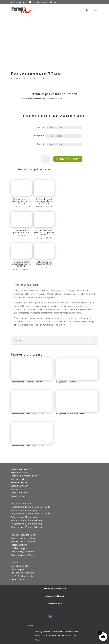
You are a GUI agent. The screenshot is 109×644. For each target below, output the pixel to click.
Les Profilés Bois (19, 579)
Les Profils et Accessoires (23, 576)
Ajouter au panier (68, 159)
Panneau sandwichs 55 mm (24, 541)
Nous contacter (28, 625)
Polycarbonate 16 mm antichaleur (26, 520)
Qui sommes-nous (54, 604)
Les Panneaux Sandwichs (22, 573)
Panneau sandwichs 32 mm (24, 538)
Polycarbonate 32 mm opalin (24, 517)
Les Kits (15, 563)
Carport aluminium (19, 486)
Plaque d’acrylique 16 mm (23, 552)
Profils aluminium (19, 545)
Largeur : (41, 127)
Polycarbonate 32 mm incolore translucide (30, 514)
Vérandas (15, 489)
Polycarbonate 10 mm (21, 503)
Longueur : (40, 136)
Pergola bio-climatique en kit (24, 476)
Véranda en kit (17, 479)
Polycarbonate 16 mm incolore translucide (30, 507)
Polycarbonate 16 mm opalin (24, 510)
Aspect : (41, 144)
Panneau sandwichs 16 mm (24, 535)
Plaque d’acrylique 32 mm (23, 555)
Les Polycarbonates (20, 566)
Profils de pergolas (20, 548)
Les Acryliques (17, 569)
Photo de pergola (19, 482)
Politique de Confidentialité (54, 596)
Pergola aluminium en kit (22, 469)
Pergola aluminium (20, 493)
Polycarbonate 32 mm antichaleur (26, 524)
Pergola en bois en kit (21, 472)
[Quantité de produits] (45, 159)
